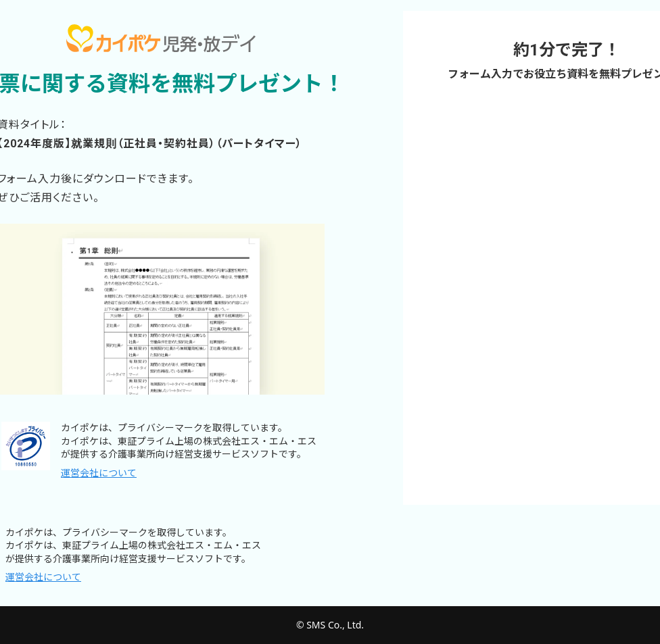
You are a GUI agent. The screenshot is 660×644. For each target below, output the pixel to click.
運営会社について (99, 473)
